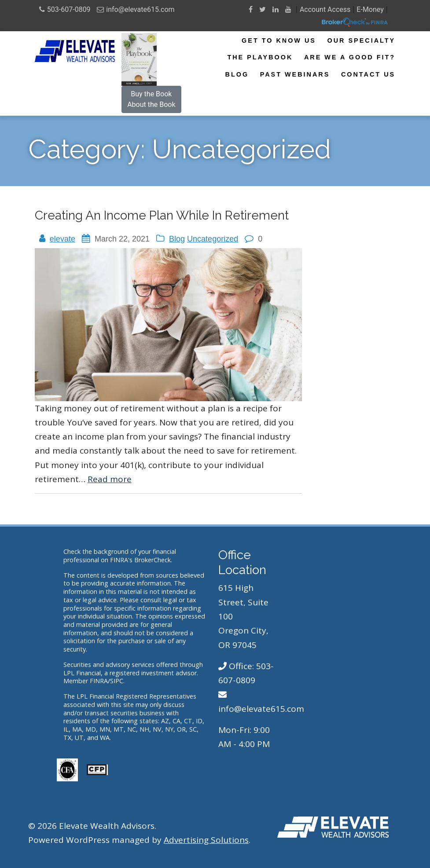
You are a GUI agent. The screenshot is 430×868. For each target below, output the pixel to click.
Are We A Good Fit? (350, 57)
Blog (237, 74)
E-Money (370, 9)
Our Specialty (361, 40)
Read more (110, 479)
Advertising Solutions (206, 840)
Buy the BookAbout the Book (151, 99)
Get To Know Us (279, 40)
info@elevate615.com (140, 9)
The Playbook (260, 57)
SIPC (117, 681)
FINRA (99, 681)
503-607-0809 (69, 9)
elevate (62, 239)
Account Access (325, 9)
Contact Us (368, 74)
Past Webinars (295, 74)
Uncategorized (213, 239)
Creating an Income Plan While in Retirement (162, 215)
